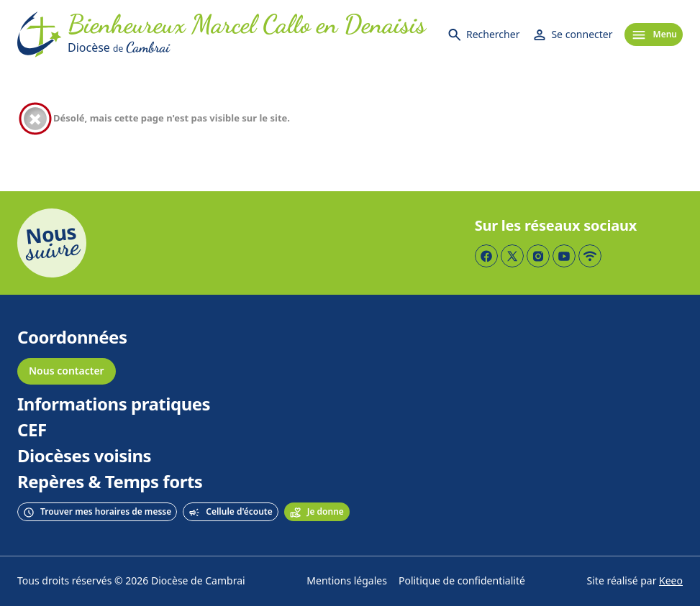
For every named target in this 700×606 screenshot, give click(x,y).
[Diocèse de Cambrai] (247, 47)
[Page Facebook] (486, 256)
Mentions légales (347, 581)
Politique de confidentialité (462, 581)
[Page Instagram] (538, 256)
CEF (32, 431)
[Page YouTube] (564, 256)
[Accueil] (40, 35)
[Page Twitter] (512, 256)
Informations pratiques (114, 405)
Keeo (671, 581)
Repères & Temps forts (110, 482)
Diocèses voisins (84, 456)
